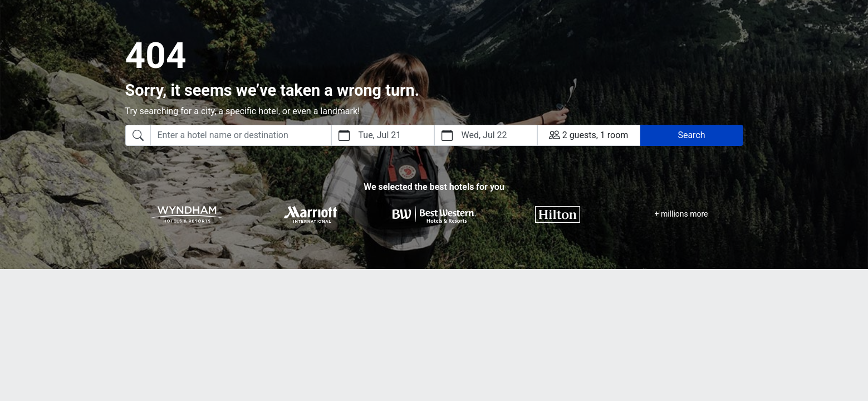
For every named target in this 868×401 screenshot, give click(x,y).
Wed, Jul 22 (484, 135)
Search (691, 135)
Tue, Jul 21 (380, 135)
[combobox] (228, 135)
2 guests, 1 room (589, 135)
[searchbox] (241, 135)
